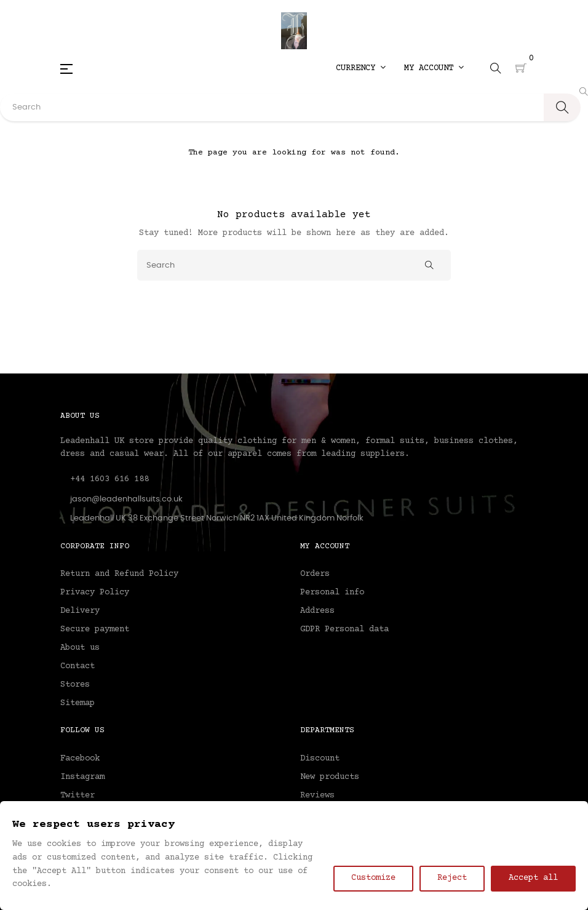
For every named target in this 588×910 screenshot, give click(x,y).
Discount (320, 759)
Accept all (533, 878)
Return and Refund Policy (119, 574)
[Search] (294, 265)
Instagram (82, 777)
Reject (452, 878)
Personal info (332, 593)
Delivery (80, 611)
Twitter (77, 796)
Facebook (80, 759)
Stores (75, 685)
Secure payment (95, 629)
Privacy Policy (95, 593)
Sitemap (77, 703)
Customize (373, 878)
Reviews (317, 796)
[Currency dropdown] (361, 68)
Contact (77, 666)
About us (80, 648)
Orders (315, 574)
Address (317, 611)
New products (330, 777)
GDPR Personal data (344, 629)
